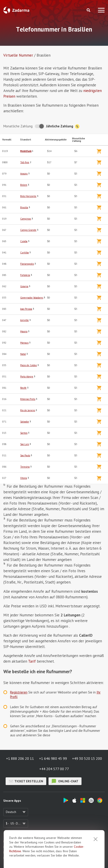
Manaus (24, 343)
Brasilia (24, 207)
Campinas (26, 219)
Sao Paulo (25, 455)
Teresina (25, 467)
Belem (24, 185)
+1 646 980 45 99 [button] (53, 758)
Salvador (25, 422)
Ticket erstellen (26, 781)
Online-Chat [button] (65, 781)
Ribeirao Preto (28, 399)
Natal (23, 354)
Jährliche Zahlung (63, 126)
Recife (23, 388)
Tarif (32, 661)
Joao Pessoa (26, 309)
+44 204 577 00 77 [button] (54, 769)
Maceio (24, 331)
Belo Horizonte (28, 196)
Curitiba (24, 253)
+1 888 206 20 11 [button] (20, 758)
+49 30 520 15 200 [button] (87, 758)
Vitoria (24, 478)
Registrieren (19, 692)
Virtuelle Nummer (18, 55)
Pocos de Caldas (29, 365)
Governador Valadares (32, 298)
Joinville (24, 320)
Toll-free (25, 162)
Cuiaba (24, 241)
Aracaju (24, 174)
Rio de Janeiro (28, 410)
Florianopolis (27, 264)
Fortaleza (25, 275)
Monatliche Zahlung (18, 126)
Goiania (24, 286)
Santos (24, 433)
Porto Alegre (27, 377)
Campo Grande (28, 230)
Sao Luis (25, 444)
